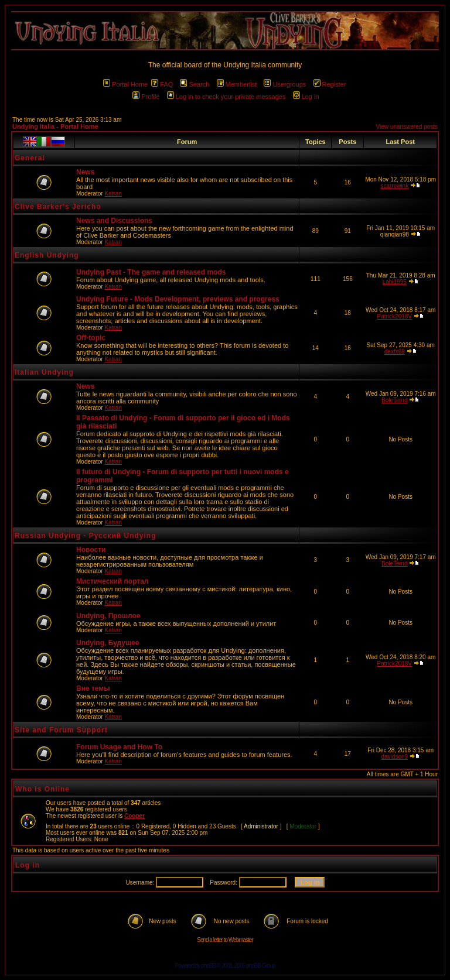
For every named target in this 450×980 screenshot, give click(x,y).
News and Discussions (114, 221)
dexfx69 (395, 352)
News (85, 172)
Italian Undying (44, 372)
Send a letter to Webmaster (225, 940)
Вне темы (93, 688)
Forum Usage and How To (119, 747)
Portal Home (125, 84)
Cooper (134, 816)
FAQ (162, 84)
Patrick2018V (395, 316)
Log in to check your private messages (226, 97)
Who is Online (42, 789)
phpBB (208, 966)
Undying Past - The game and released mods (151, 272)
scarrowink (394, 186)
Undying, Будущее (108, 643)
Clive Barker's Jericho (58, 207)
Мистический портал (112, 581)
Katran (113, 193)
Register (330, 84)
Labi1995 (395, 282)
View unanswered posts (407, 127)
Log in (306, 97)
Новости (91, 550)
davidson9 (394, 757)
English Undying (47, 255)
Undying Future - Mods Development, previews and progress (178, 299)
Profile (146, 97)
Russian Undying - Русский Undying (86, 536)
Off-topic (91, 338)
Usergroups (285, 84)
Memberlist (237, 84)
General (30, 158)
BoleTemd (394, 400)
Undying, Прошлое (108, 616)
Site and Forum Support (61, 730)
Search (195, 84)
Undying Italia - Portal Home (55, 126)
